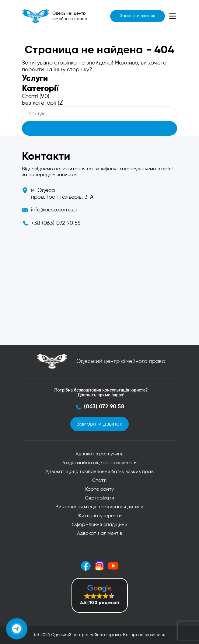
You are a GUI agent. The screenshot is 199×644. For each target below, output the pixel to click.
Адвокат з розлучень (99, 454)
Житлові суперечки (100, 516)
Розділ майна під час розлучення (100, 463)
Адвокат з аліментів (99, 534)
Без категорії (39, 103)
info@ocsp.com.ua (54, 210)
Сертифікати (100, 498)
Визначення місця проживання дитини (99, 507)
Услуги (35, 78)
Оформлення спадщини (100, 525)
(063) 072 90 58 (104, 407)
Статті (30, 96)
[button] (100, 595)
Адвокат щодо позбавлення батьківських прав (100, 472)
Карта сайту (100, 489)
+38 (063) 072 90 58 (56, 223)
